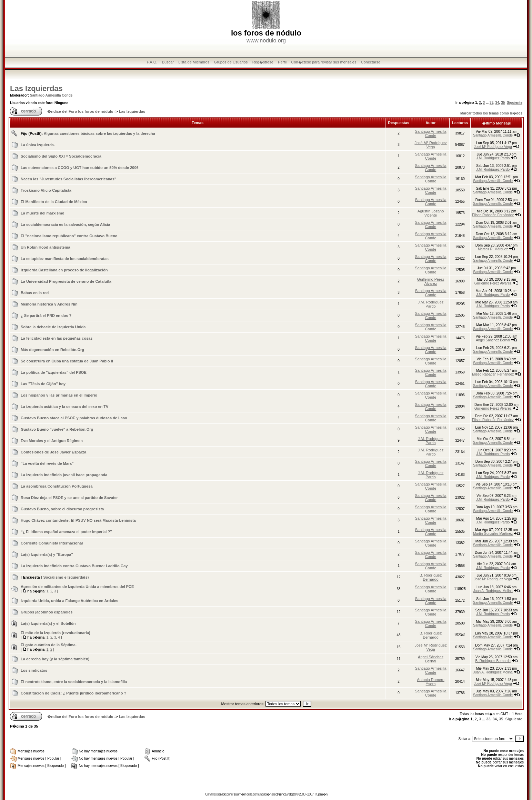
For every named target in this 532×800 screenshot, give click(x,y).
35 (503, 103)
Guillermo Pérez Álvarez (431, 281)
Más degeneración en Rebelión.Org (52, 350)
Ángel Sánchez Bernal (493, 340)
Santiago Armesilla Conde (51, 95)
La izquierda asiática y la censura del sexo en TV (64, 407)
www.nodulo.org (266, 41)
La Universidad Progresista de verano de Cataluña (66, 281)
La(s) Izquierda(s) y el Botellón (48, 623)
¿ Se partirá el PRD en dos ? (46, 316)
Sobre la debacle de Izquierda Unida (53, 327)
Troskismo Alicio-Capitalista (46, 190)
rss (215, 794)
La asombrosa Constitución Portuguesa (57, 486)
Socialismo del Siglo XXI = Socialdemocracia (61, 156)
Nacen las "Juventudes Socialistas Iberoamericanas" (68, 179)
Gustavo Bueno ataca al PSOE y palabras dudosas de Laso (74, 418)
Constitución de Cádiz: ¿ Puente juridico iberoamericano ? (73, 693)
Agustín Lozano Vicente (431, 213)
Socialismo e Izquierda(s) (66, 577)
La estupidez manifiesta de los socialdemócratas (65, 259)
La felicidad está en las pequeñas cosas (57, 338)
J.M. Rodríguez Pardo (493, 158)
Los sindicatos (34, 670)
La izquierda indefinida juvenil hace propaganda (64, 475)
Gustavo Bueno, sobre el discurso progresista (62, 509)
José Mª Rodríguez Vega (430, 145)
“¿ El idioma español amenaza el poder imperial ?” (66, 532)
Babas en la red (35, 293)
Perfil (282, 62)
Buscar (168, 62)
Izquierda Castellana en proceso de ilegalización (64, 270)
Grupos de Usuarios (231, 62)
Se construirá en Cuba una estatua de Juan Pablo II (67, 361)
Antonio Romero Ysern (431, 682)
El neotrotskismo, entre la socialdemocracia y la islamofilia (74, 682)
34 (497, 103)
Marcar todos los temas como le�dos (491, 113)
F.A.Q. (152, 62)
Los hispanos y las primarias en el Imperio (59, 395)
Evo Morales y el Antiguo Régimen (52, 441)
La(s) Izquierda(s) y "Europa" (47, 554)
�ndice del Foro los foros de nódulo (80, 111)
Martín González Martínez (493, 534)
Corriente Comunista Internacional (52, 543)
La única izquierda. (38, 145)
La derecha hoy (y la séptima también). (56, 659)
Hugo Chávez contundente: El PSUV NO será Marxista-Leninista (78, 520)
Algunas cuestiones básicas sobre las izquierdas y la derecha (99, 133)
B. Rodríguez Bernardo (431, 577)
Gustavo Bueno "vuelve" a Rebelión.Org (57, 429)
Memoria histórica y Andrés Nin (49, 304)
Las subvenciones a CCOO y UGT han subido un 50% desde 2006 (80, 168)
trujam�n (240, 794)
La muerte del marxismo (43, 213)
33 (491, 103)
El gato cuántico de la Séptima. (49, 645)
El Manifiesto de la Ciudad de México (54, 202)
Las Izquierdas (36, 88)
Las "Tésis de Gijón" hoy (43, 384)
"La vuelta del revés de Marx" (47, 463)
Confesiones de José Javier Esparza (53, 452)
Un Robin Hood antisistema (46, 247)
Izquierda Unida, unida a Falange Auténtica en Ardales (69, 601)
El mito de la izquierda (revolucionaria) (56, 633)
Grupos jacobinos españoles (47, 612)
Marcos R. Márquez (493, 249)
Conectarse (371, 62)
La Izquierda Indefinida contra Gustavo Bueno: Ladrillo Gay (74, 566)
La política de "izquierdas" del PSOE (54, 372)
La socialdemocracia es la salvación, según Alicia (65, 224)
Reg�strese (263, 62)
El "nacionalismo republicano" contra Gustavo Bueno (69, 236)
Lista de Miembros (194, 62)
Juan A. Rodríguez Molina (493, 591)
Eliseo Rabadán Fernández (493, 215)
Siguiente (515, 103)
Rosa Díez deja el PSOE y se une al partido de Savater (69, 498)
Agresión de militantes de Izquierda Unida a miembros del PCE (77, 587)
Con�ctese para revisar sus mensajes (324, 62)
